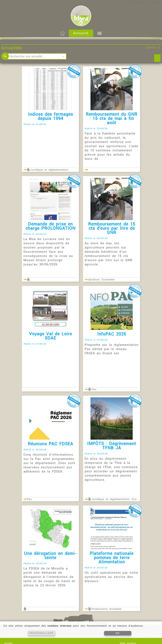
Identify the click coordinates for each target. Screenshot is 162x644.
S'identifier (138, 2)
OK (118, 633)
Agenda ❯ (153, 48)
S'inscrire (155, 2)
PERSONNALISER (41, 633)
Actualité (81, 33)
